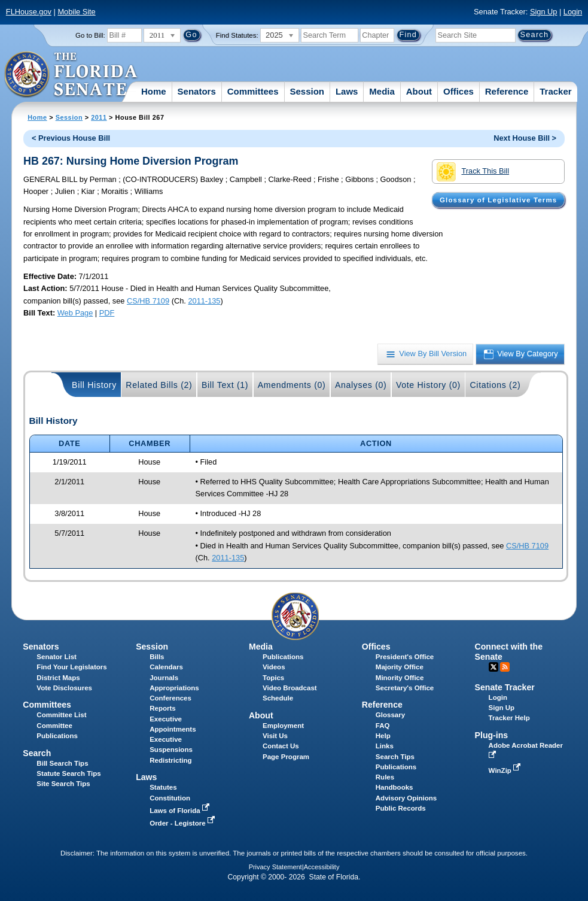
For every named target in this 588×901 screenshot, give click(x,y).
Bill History (94, 385)
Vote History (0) (428, 385)
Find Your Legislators (71, 667)
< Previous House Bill (71, 138)
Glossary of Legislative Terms (498, 200)
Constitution (170, 798)
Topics (273, 678)
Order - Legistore (183, 823)
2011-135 (204, 301)
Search (37, 753)
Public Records (401, 808)
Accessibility (322, 867)
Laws (347, 91)
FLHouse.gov (29, 12)
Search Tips (395, 757)
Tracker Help (509, 718)
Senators (197, 91)
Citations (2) (495, 385)
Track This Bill (473, 172)
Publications (283, 657)
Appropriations (174, 688)
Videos (274, 667)
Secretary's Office (405, 688)
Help (383, 736)
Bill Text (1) (225, 385)
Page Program (286, 757)
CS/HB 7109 (148, 301)
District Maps (58, 678)
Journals (164, 678)
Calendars (166, 667)
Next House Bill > (525, 138)
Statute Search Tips (68, 773)
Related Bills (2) (159, 385)
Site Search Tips (63, 784)
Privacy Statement (275, 867)
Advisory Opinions (406, 798)
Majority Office (400, 667)
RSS (505, 667)
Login (573, 12)
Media (382, 91)
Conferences (170, 698)
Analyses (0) (361, 385)
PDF (107, 313)
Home (154, 91)
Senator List (57, 657)
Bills (157, 657)
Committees (253, 91)
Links (385, 746)
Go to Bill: (90, 35)
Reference (507, 91)
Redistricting (170, 760)
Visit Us (275, 736)
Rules (385, 777)
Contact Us (281, 746)
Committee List (61, 715)
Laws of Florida (181, 811)
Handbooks (394, 787)
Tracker (555, 91)
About (419, 91)
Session (307, 91)
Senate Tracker (505, 687)
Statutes (163, 787)
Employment (283, 726)
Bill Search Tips (62, 763)
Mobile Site (76, 12)
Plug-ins (492, 735)
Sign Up (544, 12)
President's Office (405, 657)
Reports (163, 708)
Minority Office (400, 678)
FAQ (383, 726)
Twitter (493, 667)
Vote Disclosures (64, 688)
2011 (99, 117)
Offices (458, 91)
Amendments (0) (292, 385)
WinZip (506, 770)
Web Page (75, 313)
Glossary (390, 715)
